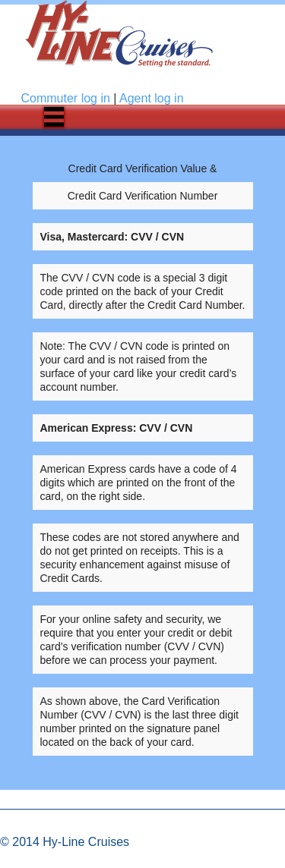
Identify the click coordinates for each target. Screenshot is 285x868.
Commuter (66, 98)
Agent (152, 98)
